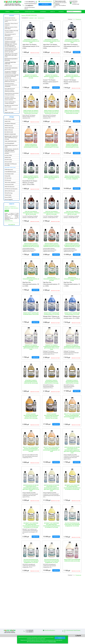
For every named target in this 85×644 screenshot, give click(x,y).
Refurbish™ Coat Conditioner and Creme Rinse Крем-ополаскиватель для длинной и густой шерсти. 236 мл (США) (72, 487)
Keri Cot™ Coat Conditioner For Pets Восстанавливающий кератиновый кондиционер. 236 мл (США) (72, 416)
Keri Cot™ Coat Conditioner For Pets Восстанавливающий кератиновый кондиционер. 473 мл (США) (31, 449)
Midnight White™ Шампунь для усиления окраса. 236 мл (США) (31, 314)
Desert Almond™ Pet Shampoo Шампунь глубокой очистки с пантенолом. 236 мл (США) (31, 112)
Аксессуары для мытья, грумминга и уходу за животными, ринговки (10, 90)
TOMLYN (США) (8, 195)
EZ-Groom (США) (8, 162)
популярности (41, 18)
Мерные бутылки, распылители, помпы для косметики (12, 94)
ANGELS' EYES (8, 121)
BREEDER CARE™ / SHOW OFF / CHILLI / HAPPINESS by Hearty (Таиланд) (11, 138)
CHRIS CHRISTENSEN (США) (11, 141)
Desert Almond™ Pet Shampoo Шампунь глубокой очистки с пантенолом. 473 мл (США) (51, 112)
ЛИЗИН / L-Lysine (8, 66)
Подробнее (77, 52)
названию (31, 18)
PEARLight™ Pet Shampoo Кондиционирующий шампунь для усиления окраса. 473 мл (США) (51, 347)
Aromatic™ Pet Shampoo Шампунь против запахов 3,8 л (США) (72, 76)
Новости (52, 12)
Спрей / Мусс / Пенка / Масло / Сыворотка (11, 24)
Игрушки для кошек (9, 112)
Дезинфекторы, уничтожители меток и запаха (11, 106)
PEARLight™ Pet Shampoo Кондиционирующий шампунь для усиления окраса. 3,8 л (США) (72, 347)
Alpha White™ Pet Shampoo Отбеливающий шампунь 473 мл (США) (51, 41)
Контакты (61, 12)
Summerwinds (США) (9, 184)
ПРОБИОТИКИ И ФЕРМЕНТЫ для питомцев (11, 69)
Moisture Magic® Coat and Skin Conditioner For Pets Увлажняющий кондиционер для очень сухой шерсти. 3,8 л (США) (51, 488)
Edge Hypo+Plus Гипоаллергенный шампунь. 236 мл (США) (31, 279)
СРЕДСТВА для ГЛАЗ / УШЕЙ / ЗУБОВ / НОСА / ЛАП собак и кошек (11, 55)
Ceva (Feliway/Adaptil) (9, 143)
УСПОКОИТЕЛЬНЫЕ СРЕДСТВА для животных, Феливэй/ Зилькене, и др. (12, 76)
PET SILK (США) (8, 178)
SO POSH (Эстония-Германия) (11, 189)
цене (36, 18)
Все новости (12, 224)
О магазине (16, 12)
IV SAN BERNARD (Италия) (10, 172)
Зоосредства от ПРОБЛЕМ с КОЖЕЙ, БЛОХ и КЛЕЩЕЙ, (11, 72)
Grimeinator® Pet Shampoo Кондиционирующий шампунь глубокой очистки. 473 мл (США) (51, 245)
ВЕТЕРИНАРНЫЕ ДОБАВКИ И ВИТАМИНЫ (11, 59)
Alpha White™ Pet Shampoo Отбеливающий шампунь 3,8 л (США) (72, 41)
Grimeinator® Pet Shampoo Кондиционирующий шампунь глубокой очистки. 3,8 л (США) (72, 245)
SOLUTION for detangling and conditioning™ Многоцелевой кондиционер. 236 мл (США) (72, 524)
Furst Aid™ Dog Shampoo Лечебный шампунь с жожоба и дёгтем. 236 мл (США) (31, 213)
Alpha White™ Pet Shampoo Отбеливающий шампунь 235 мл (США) (31, 41)
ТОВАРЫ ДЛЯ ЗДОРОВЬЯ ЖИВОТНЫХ (10, 63)
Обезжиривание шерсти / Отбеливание (10, 35)
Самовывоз (43, 12)
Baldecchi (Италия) (9, 130)
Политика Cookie (52, 642)
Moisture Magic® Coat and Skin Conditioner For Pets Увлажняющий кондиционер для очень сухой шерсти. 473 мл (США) (31, 488)
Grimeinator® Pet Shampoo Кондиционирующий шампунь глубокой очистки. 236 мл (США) (31, 245)
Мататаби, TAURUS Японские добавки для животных (11, 81)
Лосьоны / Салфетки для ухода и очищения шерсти (11, 31)
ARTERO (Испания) (9, 126)
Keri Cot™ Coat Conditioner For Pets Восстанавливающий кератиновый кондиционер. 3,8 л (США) (51, 449)
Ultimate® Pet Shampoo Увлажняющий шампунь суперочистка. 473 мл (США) (51, 382)
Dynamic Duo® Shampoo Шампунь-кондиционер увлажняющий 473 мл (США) (51, 146)
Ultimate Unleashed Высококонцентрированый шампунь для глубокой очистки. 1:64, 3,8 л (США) (51, 416)
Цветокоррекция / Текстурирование (9, 38)
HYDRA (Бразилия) (9, 169)
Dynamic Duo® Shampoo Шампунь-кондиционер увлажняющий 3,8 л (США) (72, 146)
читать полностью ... (9, 221)
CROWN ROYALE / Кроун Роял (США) (11, 146)
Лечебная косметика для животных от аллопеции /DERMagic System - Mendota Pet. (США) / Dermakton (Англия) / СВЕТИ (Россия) (11, 44)
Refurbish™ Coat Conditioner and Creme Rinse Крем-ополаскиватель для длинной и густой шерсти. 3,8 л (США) (51, 525)
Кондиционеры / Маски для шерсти (11, 21)
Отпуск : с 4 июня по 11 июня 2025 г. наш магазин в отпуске (11, 208)
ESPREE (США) (8, 157)
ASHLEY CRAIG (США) (9, 128)
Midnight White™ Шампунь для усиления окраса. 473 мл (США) (51, 314)
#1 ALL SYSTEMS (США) (10, 119)
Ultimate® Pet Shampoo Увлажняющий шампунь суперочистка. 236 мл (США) (31, 382)
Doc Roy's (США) (8, 155)
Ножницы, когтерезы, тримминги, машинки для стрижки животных (10, 98)
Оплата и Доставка (30, 12)
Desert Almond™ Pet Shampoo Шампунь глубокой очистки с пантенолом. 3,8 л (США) (72, 112)
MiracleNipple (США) (9, 174)
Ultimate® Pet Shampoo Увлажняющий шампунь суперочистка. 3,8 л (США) (72, 382)
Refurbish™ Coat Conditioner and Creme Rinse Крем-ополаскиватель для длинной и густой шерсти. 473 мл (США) (31, 525)
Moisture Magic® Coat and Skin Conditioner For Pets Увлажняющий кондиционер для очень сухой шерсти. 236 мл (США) (72, 450)
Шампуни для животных (10, 18)
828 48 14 (29, 5)
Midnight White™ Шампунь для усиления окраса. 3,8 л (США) (72, 314)
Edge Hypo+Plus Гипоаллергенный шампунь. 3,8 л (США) (72, 279)
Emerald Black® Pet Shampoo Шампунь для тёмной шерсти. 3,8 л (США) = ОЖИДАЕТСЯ (72, 177)
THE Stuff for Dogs (9, 193)
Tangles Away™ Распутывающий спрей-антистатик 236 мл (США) (72, 560)
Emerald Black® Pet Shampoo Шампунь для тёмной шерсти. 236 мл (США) (31, 177)
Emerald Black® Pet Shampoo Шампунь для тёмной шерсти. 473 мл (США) (51, 177)
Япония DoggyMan (9, 199)
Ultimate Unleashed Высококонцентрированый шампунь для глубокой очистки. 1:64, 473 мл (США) (31, 416)
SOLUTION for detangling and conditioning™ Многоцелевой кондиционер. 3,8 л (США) (51, 561)
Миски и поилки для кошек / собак (11, 110)
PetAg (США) (7, 176)
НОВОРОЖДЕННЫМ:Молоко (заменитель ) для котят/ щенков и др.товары (11, 50)
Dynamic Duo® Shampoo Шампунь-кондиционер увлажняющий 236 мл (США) (31, 146)
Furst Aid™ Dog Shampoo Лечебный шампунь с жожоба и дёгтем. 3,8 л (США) (72, 213)
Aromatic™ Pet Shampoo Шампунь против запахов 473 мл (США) (51, 76)
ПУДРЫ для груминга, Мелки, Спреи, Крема (11, 28)
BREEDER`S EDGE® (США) (10, 134)
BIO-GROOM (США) (9, 132)
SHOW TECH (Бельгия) (9, 187)
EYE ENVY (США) (8, 160)
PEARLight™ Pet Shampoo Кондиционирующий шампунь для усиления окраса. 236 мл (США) (31, 347)
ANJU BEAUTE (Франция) (10, 123)
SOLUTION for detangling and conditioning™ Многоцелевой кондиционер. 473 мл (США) (31, 561)
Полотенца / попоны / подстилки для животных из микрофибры (11, 85)
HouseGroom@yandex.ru (46, 1)
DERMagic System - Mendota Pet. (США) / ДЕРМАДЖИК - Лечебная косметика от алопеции (12, 151)
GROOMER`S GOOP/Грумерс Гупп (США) (11, 165)
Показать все (78, 19)
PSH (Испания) (8, 180)
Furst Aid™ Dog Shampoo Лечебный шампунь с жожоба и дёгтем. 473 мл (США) (51, 213)
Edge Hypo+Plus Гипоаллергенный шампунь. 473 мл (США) (51, 279)
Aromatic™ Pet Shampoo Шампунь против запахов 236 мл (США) (31, 76)
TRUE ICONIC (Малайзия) (10, 182)
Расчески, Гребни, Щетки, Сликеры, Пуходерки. (10, 103)
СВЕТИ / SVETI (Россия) (10, 191)
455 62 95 (31, 2)
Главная (7, 12)
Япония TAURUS (8, 197)
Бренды (23, 15)
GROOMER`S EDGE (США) (10, 167)
